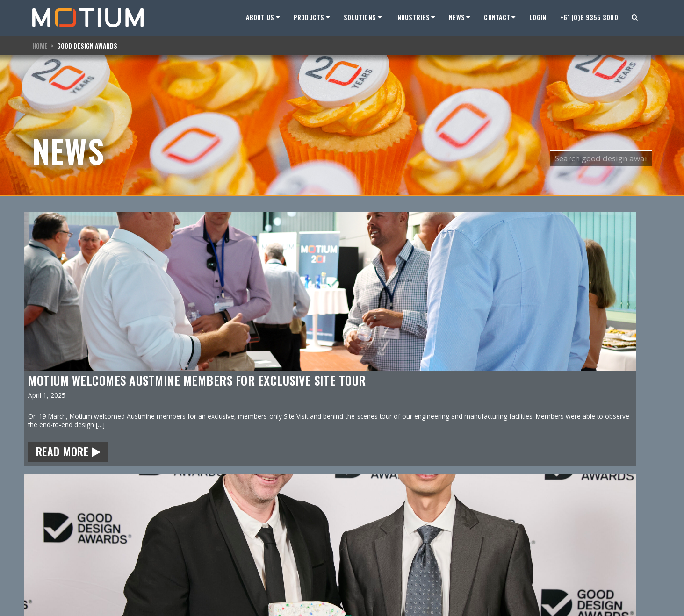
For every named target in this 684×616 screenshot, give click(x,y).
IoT (194, 591)
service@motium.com (137, 571)
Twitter (114, 592)
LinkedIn (115, 582)
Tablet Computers (216, 549)
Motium (45, 537)
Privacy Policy (612, 544)
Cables (199, 580)
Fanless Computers (218, 570)
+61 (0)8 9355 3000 (589, 17)
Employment (51, 570)
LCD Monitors (209, 560)
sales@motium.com (134, 549)
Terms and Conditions (621, 552)
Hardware (47, 560)
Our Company (53, 549)
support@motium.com (138, 560)
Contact (43, 580)
